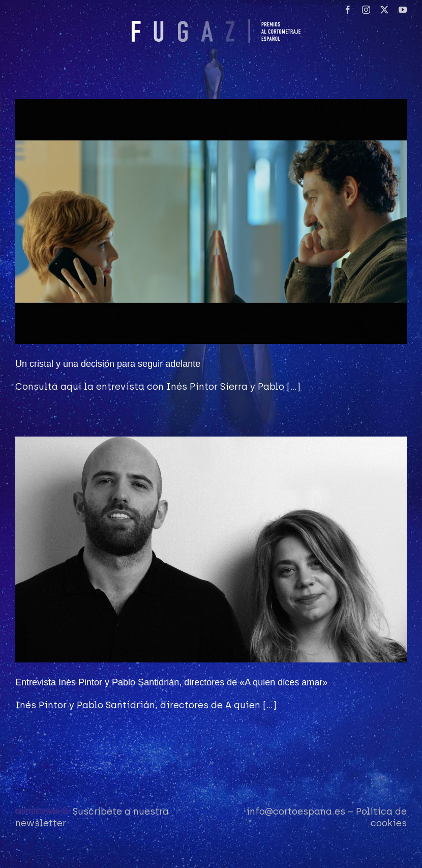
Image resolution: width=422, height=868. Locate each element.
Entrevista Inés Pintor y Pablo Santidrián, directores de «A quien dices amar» (171, 682)
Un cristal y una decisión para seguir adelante (108, 364)
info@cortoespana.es (296, 812)
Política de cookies (381, 817)
